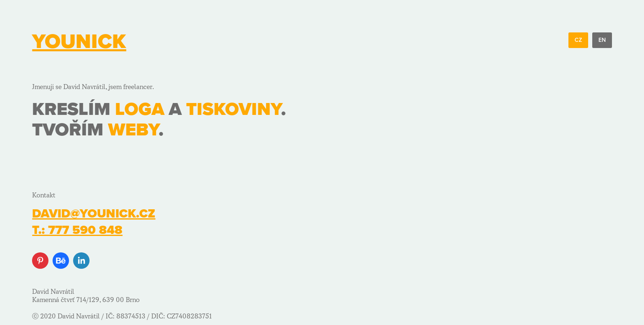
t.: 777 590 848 (77, 230)
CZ (578, 40)
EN (602, 40)
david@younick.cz (94, 214)
